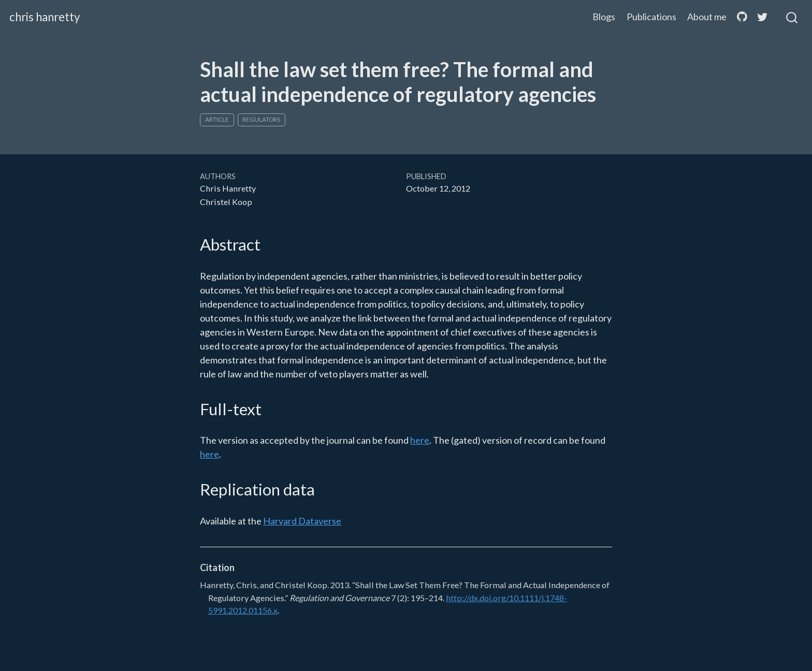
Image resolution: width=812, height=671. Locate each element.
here (420, 440)
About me (707, 17)
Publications (651, 17)
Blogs (604, 17)
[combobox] (792, 17)
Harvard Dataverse (302, 521)
